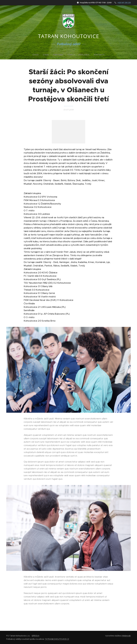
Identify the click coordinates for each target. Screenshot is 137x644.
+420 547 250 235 (124, 3)
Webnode (126, 636)
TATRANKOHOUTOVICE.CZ (57, 639)
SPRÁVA (36, 636)
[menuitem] (36, 55)
